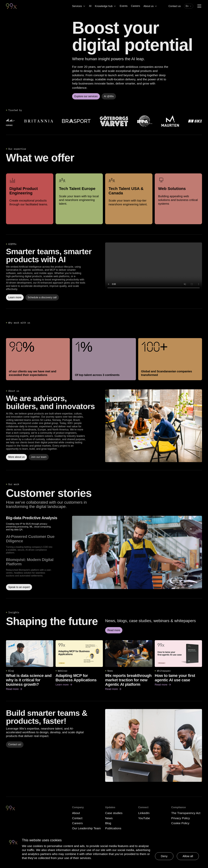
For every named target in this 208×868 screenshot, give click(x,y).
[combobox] (189, 6)
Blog (108, 823)
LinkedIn (144, 813)
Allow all (188, 856)
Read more (14, 689)
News (109, 818)
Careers (135, 6)
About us (150, 6)
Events (124, 6)
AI (90, 6)
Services (79, 6)
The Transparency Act (186, 813)
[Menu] (199, 6)
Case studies (114, 813)
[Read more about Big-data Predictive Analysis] (137, 553)
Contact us (175, 6)
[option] (38, 523)
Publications (113, 828)
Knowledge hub (106, 6)
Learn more (64, 685)
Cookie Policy (180, 823)
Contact (77, 818)
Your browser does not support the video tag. (154, 267)
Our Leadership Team (86, 828)
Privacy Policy (181, 818)
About (76, 813)
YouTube (144, 818)
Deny (164, 856)
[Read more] (154, 426)
